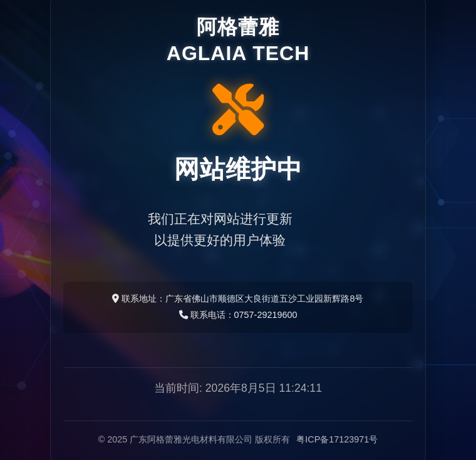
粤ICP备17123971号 (337, 439)
